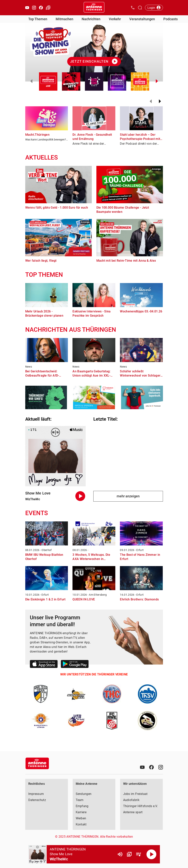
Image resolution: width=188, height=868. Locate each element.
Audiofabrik (131, 800)
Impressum (36, 794)
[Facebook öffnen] (41, 8)
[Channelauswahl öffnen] (140, 8)
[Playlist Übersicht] (138, 854)
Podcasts (171, 19)
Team (80, 800)
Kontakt (81, 824)
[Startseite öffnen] (94, 8)
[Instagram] (161, 767)
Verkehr (115, 19)
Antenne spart (133, 812)
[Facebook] (151, 767)
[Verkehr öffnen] (48, 8)
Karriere (81, 812)
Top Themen (38, 19)
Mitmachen (64, 19)
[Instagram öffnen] (34, 8)
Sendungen (84, 794)
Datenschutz (37, 800)
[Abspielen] (151, 854)
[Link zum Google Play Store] (75, 665)
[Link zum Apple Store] (44, 665)
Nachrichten (91, 19)
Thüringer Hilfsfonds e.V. (141, 806)
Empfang (82, 806)
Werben (81, 818)
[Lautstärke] (120, 854)
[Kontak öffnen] (133, 8)
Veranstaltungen (142, 19)
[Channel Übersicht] (129, 854)
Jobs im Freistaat (135, 794)
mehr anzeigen (128, 496)
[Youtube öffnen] (27, 8)
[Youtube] (142, 767)
